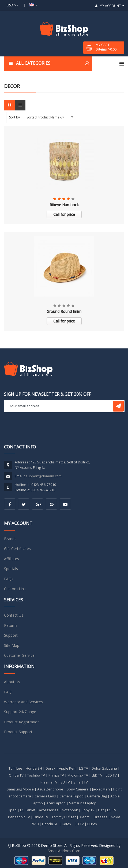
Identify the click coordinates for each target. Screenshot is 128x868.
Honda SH (34, 768)
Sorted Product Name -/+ (45, 117)
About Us (12, 682)
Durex (50, 768)
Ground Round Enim (64, 311)
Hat (101, 810)
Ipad (13, 810)
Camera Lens (45, 796)
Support (11, 635)
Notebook (70, 810)
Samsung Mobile (20, 789)
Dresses (101, 817)
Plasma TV (49, 782)
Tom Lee (15, 768)
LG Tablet (28, 810)
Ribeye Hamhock (64, 205)
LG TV (84, 768)
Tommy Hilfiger (64, 817)
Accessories (49, 810)
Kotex (67, 824)
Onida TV (16, 775)
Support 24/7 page (20, 712)
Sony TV (88, 810)
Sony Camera (78, 789)
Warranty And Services (23, 702)
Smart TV (81, 782)
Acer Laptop (56, 803)
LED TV (97, 775)
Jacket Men (101, 789)
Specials (11, 569)
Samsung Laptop (83, 803)
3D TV (65, 782)
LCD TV (111, 775)
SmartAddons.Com (64, 851)
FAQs (9, 579)
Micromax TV (78, 775)
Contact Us (14, 615)
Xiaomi (85, 817)
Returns (11, 625)
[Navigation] (122, 64)
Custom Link (15, 589)
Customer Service (19, 655)
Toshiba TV (36, 775)
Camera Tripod (71, 796)
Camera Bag (97, 796)
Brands (10, 539)
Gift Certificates (17, 549)
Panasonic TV (19, 817)
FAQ (8, 692)
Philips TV (56, 775)
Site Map (12, 645)
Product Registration (22, 722)
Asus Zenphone (50, 789)
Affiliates (12, 559)
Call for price (64, 214)
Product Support (18, 732)
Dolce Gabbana (104, 768)
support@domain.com (44, 476)
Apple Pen (67, 768)
